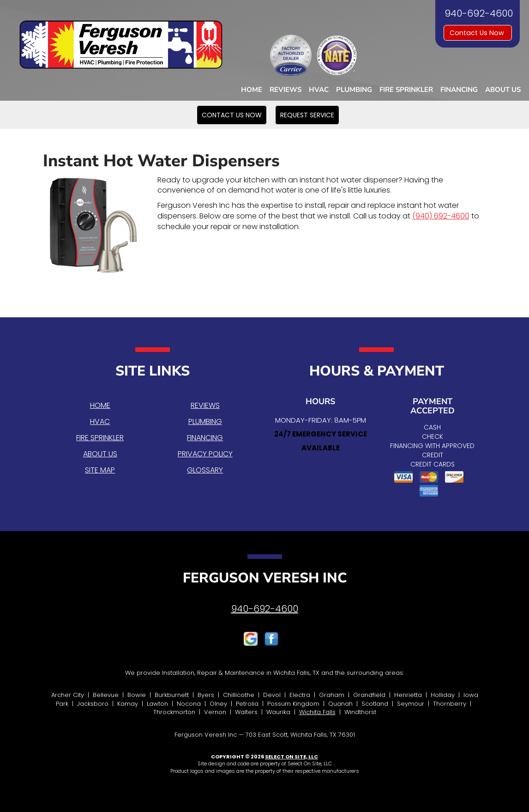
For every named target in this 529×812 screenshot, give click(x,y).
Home (252, 90)
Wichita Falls (317, 712)
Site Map (100, 470)
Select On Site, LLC (292, 757)
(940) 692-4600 (441, 216)
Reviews (286, 90)
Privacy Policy (205, 454)
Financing (459, 90)
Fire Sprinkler (406, 90)
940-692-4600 (265, 609)
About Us (503, 90)
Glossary (205, 470)
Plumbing (354, 90)
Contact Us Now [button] (478, 33)
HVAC (319, 90)
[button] (232, 115)
